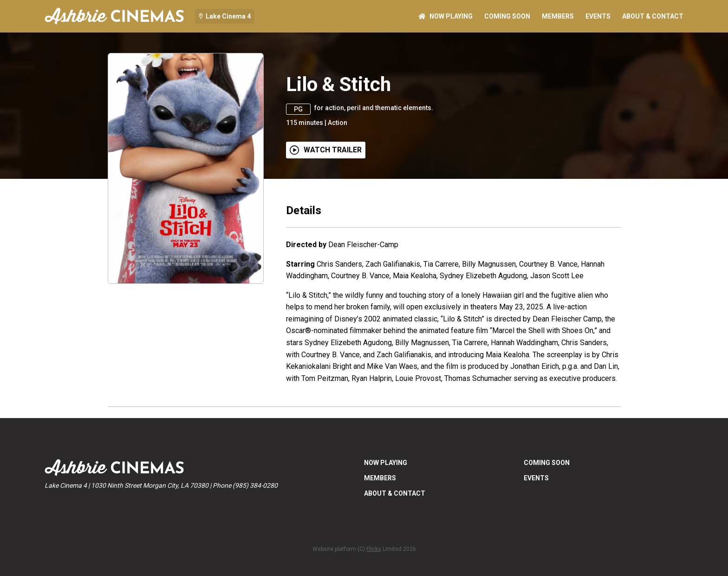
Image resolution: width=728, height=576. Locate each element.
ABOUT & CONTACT (653, 16)
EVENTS (598, 16)
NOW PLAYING (445, 16)
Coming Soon (507, 16)
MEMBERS (558, 16)
